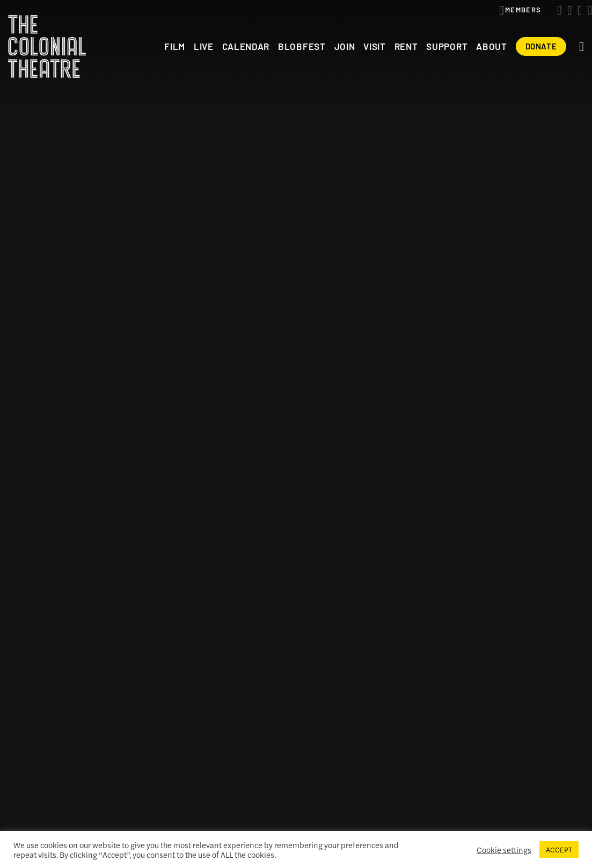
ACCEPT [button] (559, 849)
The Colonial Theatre (47, 46)
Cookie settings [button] (504, 850)
